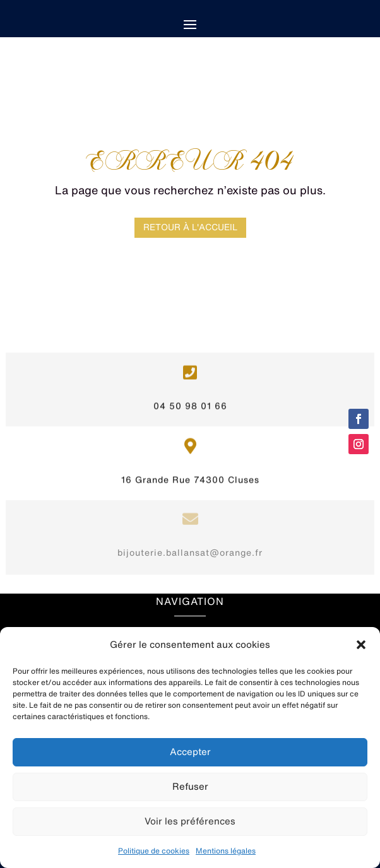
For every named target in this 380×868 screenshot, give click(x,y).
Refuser (190, 786)
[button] (361, 645)
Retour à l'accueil (190, 227)
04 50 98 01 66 (190, 396)
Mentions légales (226, 851)
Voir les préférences (190, 821)
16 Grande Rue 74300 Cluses (190, 470)
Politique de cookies (154, 851)
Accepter (190, 752)
